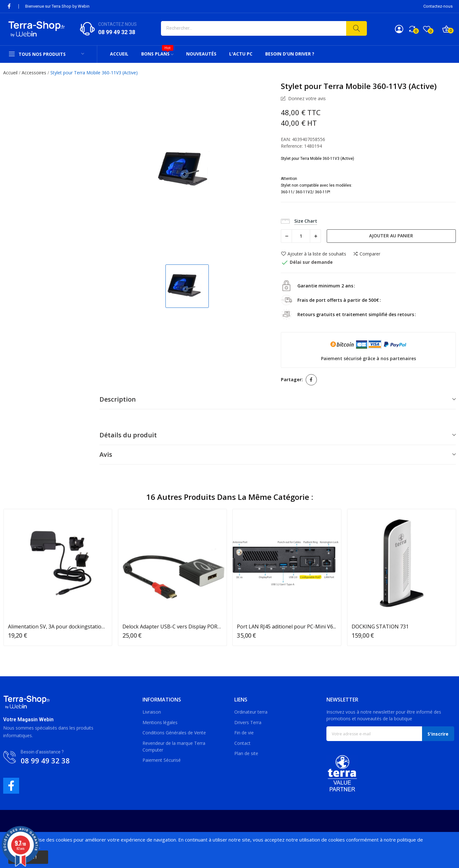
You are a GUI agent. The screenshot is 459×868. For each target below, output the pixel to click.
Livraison (152, 712)
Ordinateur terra (251, 712)
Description (118, 399)
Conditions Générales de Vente (174, 733)
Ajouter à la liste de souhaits (313, 254)
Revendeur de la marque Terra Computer (174, 746)
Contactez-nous (438, 6)
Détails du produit (128, 435)
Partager (311, 380)
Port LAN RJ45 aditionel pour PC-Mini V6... (286, 627)
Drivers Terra (248, 722)
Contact (242, 743)
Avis (106, 454)
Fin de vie (244, 733)
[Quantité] (301, 236)
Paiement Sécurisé (162, 760)
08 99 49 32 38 (117, 32)
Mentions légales (160, 722)
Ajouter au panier (391, 236)
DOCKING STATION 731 (380, 627)
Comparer (367, 254)
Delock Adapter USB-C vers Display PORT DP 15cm (172, 627)
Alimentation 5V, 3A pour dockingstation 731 (58, 627)
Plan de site (246, 753)
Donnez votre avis (306, 99)
